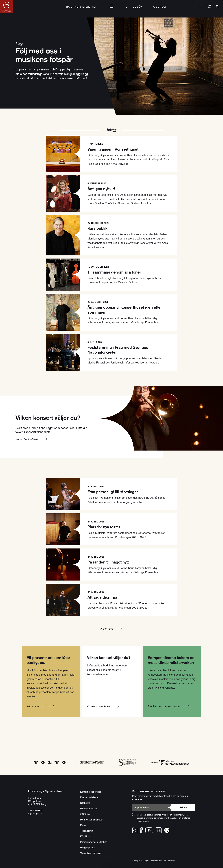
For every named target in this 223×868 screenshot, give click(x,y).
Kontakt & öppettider (91, 792)
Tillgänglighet (87, 831)
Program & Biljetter (81, 7)
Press (83, 825)
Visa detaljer (15, 862)
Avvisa (138, 848)
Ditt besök (134, 7)
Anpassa (168, 848)
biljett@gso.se (35, 814)
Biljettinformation (88, 808)
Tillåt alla (202, 847)
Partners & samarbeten (92, 820)
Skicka (183, 807)
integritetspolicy (143, 821)
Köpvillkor (85, 836)
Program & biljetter (89, 797)
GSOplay (160, 7)
